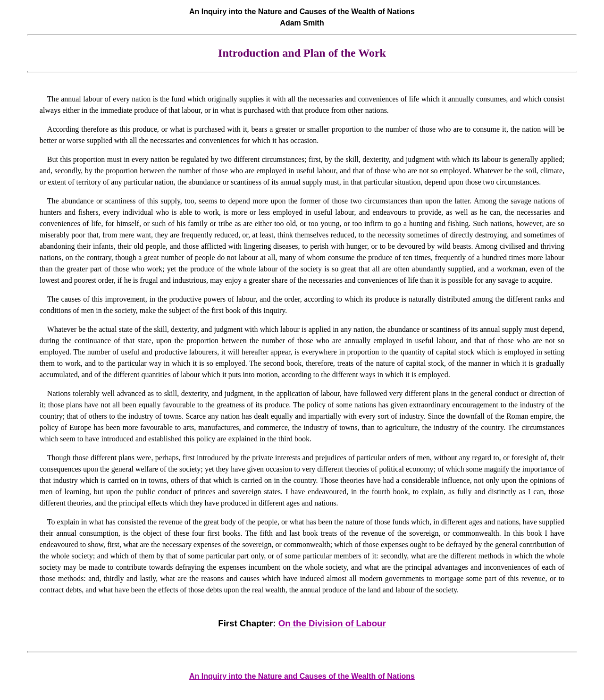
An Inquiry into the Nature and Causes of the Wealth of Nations (302, 676)
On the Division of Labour (332, 623)
